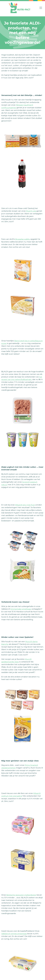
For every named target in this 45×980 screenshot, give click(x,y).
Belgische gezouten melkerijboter (21, 895)
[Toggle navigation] (41, 8)
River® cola (31, 211)
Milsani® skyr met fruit (25, 505)
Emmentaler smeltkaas (21, 609)
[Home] (20, 8)
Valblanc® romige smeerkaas (14, 934)
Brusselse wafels (22, 239)
